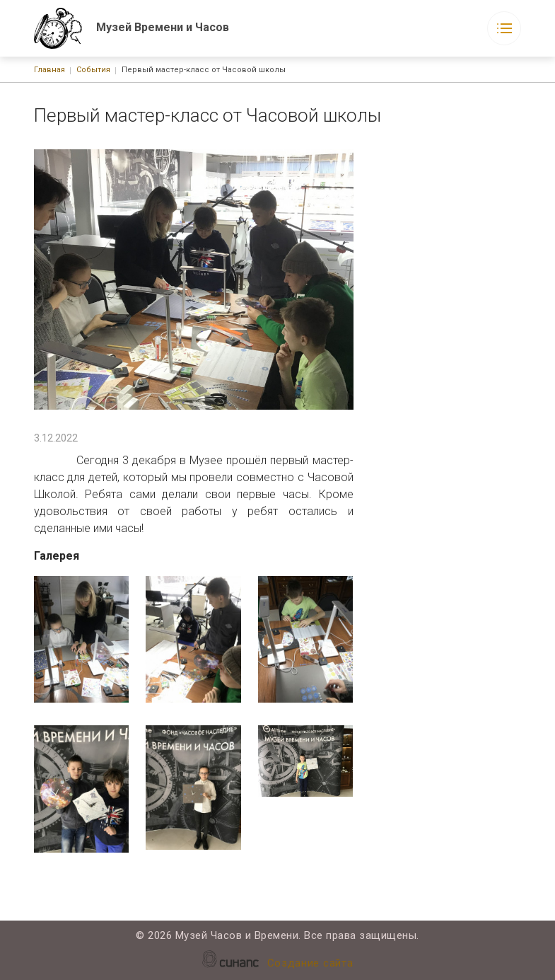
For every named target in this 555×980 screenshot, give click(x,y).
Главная (49, 70)
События (93, 70)
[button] (82, 640)
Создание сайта (310, 964)
